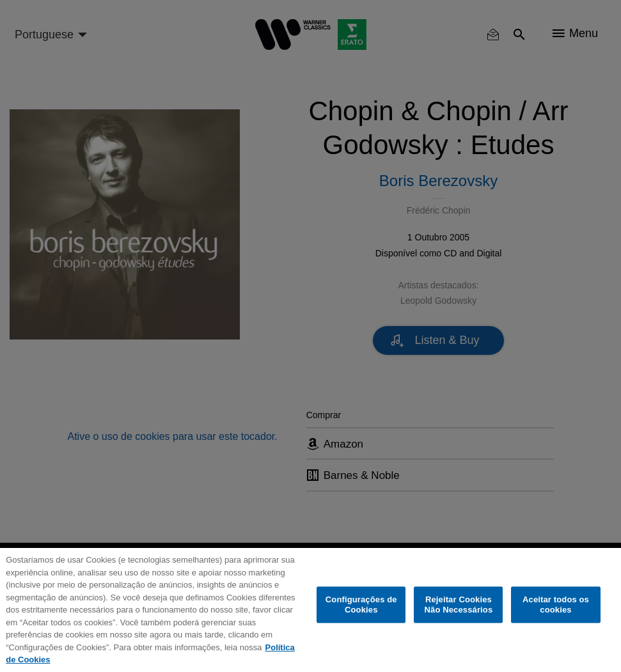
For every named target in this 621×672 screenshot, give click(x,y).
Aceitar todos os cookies (556, 605)
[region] (310, 610)
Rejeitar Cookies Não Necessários (459, 605)
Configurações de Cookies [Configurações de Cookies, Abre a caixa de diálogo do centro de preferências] (361, 605)
